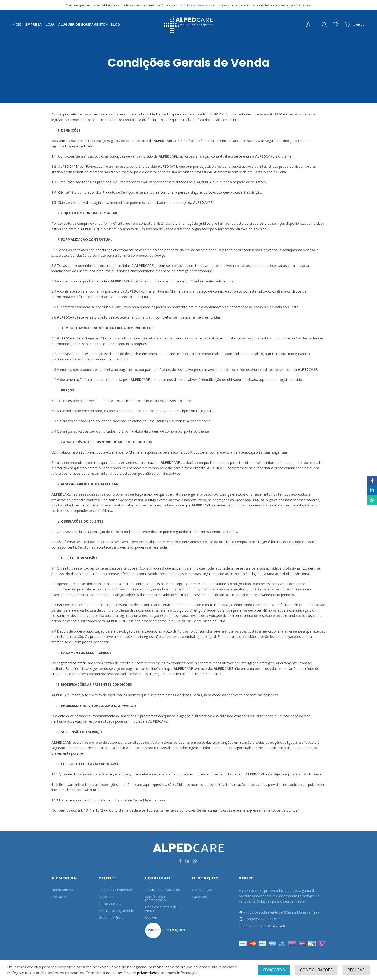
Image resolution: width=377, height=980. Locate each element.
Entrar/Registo (309, 25)
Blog (115, 24)
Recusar (356, 970)
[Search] (324, 25)
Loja (50, 24)
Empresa (34, 24)
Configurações (316, 970)
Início (16, 24)
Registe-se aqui (201, 5)
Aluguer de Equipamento (82, 24)
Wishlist (335, 25)
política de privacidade (137, 973)
